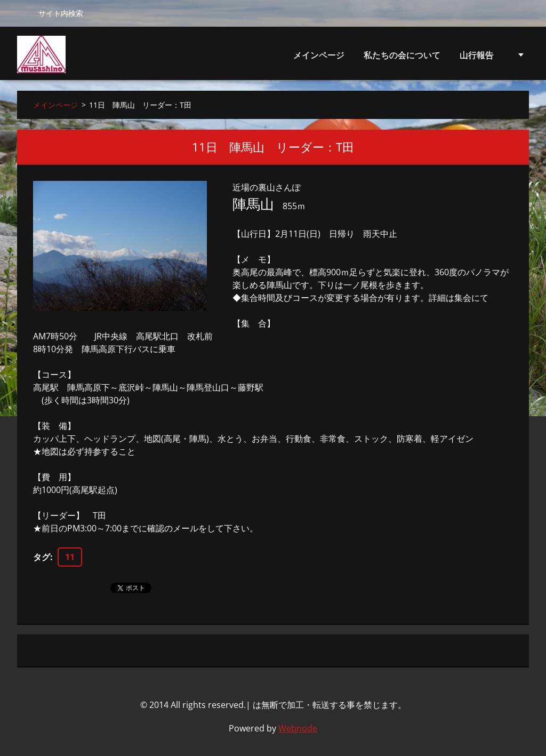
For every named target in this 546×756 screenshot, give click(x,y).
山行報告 (477, 58)
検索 (23, 13)
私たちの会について (402, 58)
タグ (42, 557)
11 (70, 557)
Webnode (298, 728)
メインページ (319, 55)
